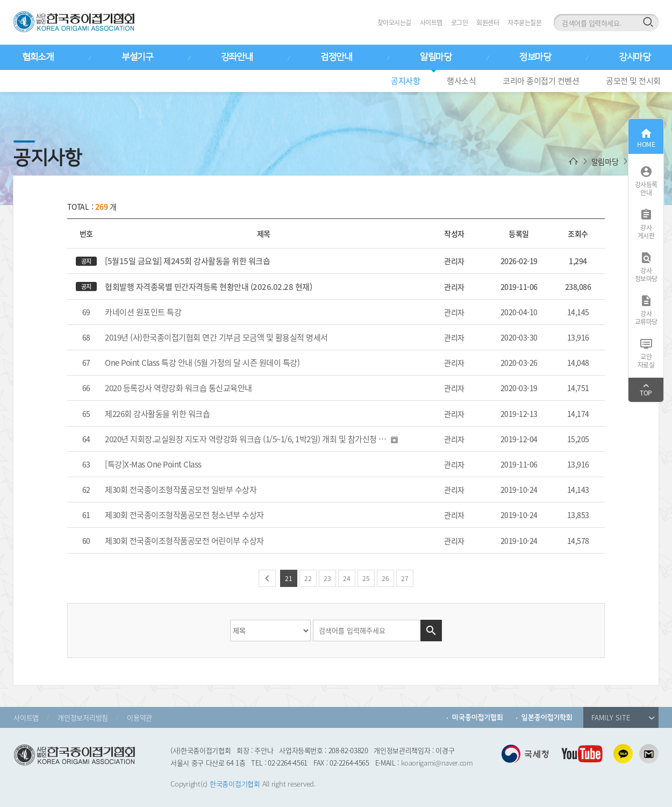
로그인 (460, 23)
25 (366, 578)
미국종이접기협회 (478, 717)
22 (308, 578)
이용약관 (140, 717)
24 (347, 578)
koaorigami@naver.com (437, 763)
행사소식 (461, 81)
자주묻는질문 (524, 23)
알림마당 (435, 57)
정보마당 (535, 57)
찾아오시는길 (394, 23)
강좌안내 (237, 57)
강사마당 (634, 57)
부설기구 (137, 57)
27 (405, 578)
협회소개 (38, 57)
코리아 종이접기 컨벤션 (541, 81)
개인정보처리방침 (83, 717)
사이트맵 (431, 23)
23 (327, 578)
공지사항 (405, 81)
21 (289, 578)
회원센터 (488, 23)
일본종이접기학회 (547, 717)
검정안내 (336, 57)
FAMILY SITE (623, 717)
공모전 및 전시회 (633, 81)
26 (385, 578)
